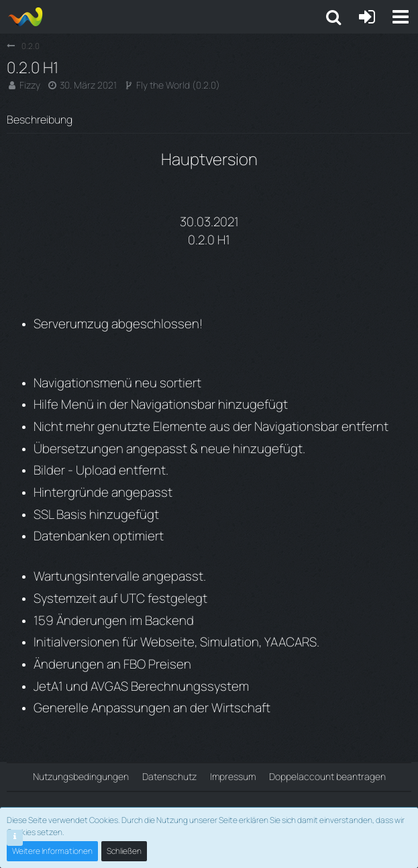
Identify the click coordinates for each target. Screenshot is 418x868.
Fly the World (163, 85)
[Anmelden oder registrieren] (367, 17)
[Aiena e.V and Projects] (25, 17)
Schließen (124, 851)
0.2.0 (206, 85)
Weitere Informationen (52, 851)
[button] (401, 17)
